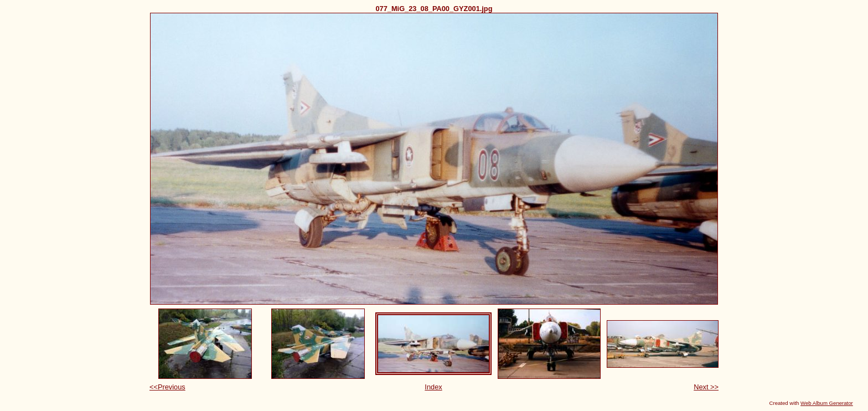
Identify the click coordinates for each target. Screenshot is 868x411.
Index (433, 387)
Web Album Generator (827, 403)
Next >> (706, 387)
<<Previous (167, 387)
